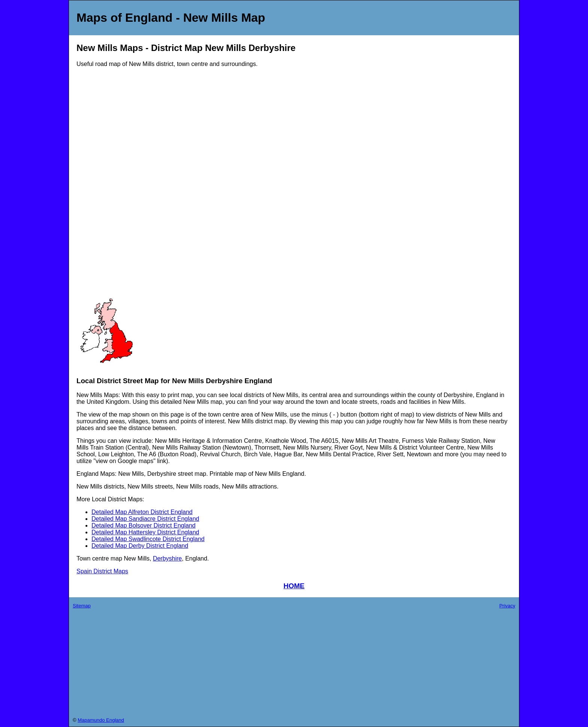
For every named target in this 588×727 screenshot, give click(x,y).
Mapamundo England (101, 720)
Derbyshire (167, 558)
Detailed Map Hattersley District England (145, 532)
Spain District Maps (102, 571)
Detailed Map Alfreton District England (142, 512)
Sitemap (82, 606)
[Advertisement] (106, 186)
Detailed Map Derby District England (140, 546)
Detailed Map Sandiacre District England (145, 519)
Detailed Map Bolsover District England (143, 525)
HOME (294, 586)
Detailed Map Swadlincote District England (148, 539)
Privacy (507, 606)
